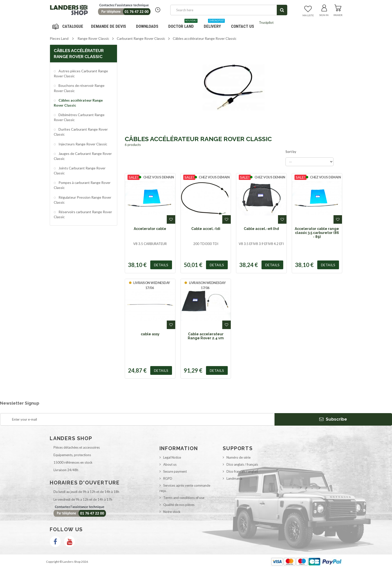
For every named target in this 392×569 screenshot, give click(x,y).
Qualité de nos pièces (179, 505)
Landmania (234, 478)
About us (170, 464)
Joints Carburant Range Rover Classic (80, 171)
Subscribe (333, 419)
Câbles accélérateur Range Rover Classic (78, 103)
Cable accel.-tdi (206, 229)
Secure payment (175, 471)
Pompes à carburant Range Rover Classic (82, 185)
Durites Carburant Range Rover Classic (81, 132)
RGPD (168, 478)
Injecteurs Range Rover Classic (82, 144)
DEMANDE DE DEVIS (108, 26)
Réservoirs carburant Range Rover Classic (83, 214)
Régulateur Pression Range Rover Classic (82, 200)
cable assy (150, 334)
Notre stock (172, 512)
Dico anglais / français (242, 464)
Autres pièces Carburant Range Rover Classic (81, 73)
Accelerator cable (150, 229)
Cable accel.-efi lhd (261, 229)
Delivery (214, 24)
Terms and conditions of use (184, 498)
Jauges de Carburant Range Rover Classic (83, 156)
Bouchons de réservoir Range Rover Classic (79, 88)
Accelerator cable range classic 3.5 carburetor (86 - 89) (317, 233)
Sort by (291, 152)
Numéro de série (238, 457)
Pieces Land (59, 38)
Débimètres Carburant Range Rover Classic (79, 117)
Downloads (147, 26)
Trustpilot (266, 23)
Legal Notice (172, 457)
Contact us (242, 26)
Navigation (68, 26)
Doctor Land (183, 24)
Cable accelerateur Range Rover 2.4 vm (206, 336)
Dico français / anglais (242, 471)
